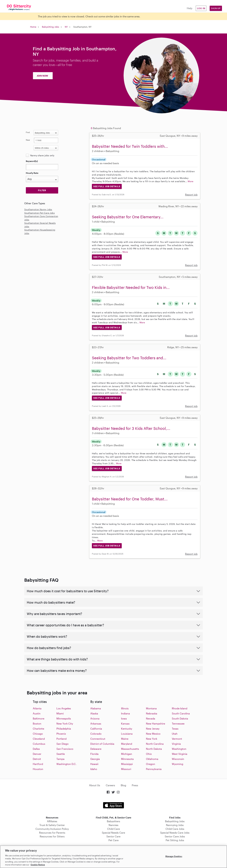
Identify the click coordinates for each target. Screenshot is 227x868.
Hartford (38, 764)
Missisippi (127, 764)
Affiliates (52, 821)
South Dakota (180, 718)
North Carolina (155, 744)
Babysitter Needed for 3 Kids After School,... (131, 428)
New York (152, 739)
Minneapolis (64, 718)
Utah (175, 734)
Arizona (95, 718)
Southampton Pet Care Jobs (39, 213)
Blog (123, 785)
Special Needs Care (113, 833)
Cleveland (39, 739)
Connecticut (98, 739)
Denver (37, 754)
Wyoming (178, 764)
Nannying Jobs (175, 825)
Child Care (113, 829)
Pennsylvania (154, 769)
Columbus (39, 744)
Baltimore (39, 718)
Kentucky (127, 729)
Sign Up (216, 8)
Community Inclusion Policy (52, 829)
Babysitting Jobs (51, 27)
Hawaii (94, 764)
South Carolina (181, 713)
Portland (61, 739)
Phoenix (61, 734)
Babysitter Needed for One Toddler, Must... (130, 499)
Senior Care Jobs (175, 836)
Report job (191, 195)
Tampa (60, 759)
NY (66, 27)
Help (190, 8)
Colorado (96, 734)
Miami (60, 713)
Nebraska (152, 713)
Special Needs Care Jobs (175, 833)
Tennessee (178, 723)
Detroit (37, 759)
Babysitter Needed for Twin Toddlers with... (130, 146)
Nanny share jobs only (42, 155)
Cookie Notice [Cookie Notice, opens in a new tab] (38, 865)
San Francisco (65, 749)
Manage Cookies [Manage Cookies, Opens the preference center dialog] (174, 856)
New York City (65, 723)
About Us (95, 785)
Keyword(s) (32, 161)
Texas (175, 729)
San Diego (63, 744)
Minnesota (127, 759)
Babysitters (113, 821)
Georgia (95, 759)
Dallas (36, 749)
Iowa (124, 718)
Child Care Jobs (175, 829)
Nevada (151, 718)
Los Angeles (64, 708)
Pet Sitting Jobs (175, 840)
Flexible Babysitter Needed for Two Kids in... (131, 287)
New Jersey (153, 729)
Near (28, 140)
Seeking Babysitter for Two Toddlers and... (129, 358)
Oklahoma (152, 759)
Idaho (94, 769)
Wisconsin (178, 759)
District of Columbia (102, 744)
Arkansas (96, 723)
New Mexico (153, 734)
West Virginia (180, 754)
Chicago (38, 734)
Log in (201, 8)
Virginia (176, 744)
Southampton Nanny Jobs (38, 209)
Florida (94, 754)
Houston (38, 769)
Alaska (94, 713)
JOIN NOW (42, 76)
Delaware (96, 749)
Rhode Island (180, 708)
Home (33, 27)
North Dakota (154, 749)
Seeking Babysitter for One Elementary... (128, 217)
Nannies (113, 825)
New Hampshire (156, 723)
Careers (110, 785)
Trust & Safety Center (52, 825)
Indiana (125, 713)
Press (135, 785)
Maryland (127, 744)
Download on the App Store (113, 805)
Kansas (125, 723)
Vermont (177, 739)
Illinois (125, 708)
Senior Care (113, 836)
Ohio (149, 754)
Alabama (96, 708)
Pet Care (113, 840)
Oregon (151, 764)
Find (28, 132)
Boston (37, 723)
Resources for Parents (52, 833)
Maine (125, 739)
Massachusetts (130, 749)
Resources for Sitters (52, 836)
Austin (37, 713)
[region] (113, 857)
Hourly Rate (32, 173)
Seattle (61, 754)
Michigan (127, 754)
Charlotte (38, 729)
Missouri (126, 769)
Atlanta (37, 708)
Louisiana (127, 734)
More (191, 181)
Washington (179, 749)
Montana (151, 708)
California (96, 729)
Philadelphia (64, 729)
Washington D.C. (66, 764)
